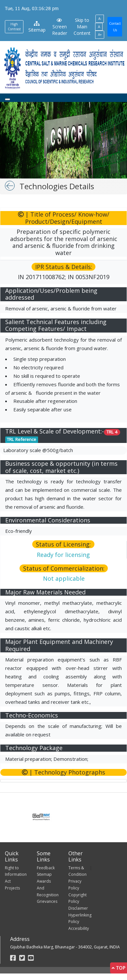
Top (119, 968)
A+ (100, 35)
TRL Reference (21, 439)
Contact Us (115, 27)
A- (100, 19)
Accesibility (79, 928)
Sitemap (37, 27)
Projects (12, 888)
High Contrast (14, 27)
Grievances (47, 901)
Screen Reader (60, 27)
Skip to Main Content (82, 27)
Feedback (46, 868)
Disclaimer (78, 908)
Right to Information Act (16, 874)
